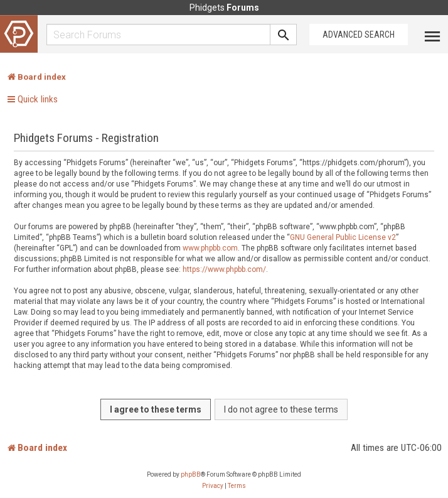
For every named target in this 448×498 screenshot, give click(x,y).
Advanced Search (359, 35)
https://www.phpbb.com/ (224, 269)
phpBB (191, 474)
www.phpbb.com (210, 248)
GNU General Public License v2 (343, 237)
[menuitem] (213, 486)
